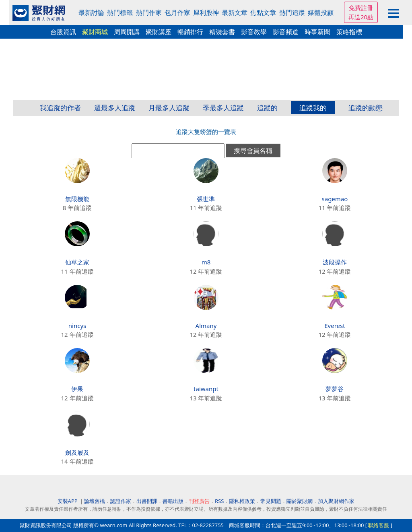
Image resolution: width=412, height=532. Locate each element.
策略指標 (349, 32)
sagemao (335, 199)
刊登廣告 (199, 501)
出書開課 (147, 501)
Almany (206, 326)
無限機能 (77, 199)
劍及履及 (77, 452)
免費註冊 (361, 8)
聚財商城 (95, 32)
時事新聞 (317, 32)
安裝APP (68, 501)
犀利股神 (206, 12)
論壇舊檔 (95, 501)
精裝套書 (222, 32)
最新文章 (235, 12)
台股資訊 (63, 32)
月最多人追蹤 (169, 108)
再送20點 (361, 17)
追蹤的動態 (366, 108)
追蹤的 (267, 108)
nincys (77, 326)
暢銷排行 (190, 32)
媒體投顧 (321, 12)
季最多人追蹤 (223, 108)
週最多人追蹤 (115, 108)
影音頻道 (286, 32)
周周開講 (127, 32)
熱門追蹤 (292, 12)
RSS (219, 501)
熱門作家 (149, 12)
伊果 (77, 389)
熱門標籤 (120, 12)
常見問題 (271, 501)
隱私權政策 (242, 501)
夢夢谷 (335, 389)
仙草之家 (77, 262)
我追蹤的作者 (60, 108)
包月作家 (177, 12)
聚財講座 (159, 32)
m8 (206, 262)
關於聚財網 (300, 501)
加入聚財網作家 (336, 501)
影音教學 (254, 32)
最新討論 (91, 12)
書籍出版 (173, 501)
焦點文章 (263, 12)
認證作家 (121, 501)
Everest (335, 326)
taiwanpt (206, 389)
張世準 (206, 199)
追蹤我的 (313, 108)
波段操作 (335, 262)
